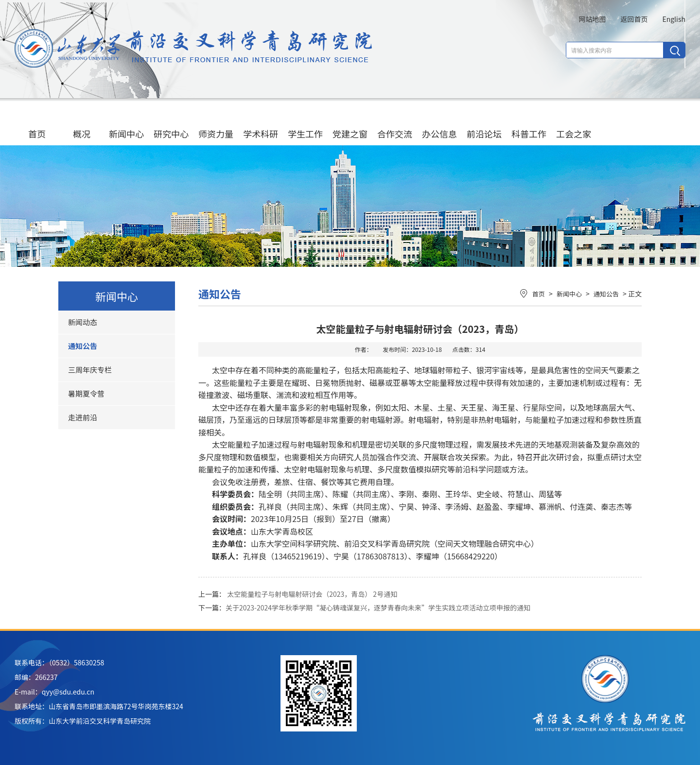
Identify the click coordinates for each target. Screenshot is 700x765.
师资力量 (216, 124)
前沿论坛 (484, 124)
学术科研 (261, 124)
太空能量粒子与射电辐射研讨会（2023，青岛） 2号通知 (312, 594)
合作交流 (395, 124)
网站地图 (592, 19)
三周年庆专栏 (90, 370)
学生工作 (305, 124)
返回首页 (634, 19)
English (674, 19)
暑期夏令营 (86, 393)
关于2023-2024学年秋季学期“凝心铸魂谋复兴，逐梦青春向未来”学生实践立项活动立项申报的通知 (378, 608)
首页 (37, 124)
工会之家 (574, 124)
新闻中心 (126, 124)
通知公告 (83, 346)
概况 (82, 124)
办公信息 (439, 124)
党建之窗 (350, 124)
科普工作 (529, 124)
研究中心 (171, 124)
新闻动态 (83, 322)
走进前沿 (83, 417)
